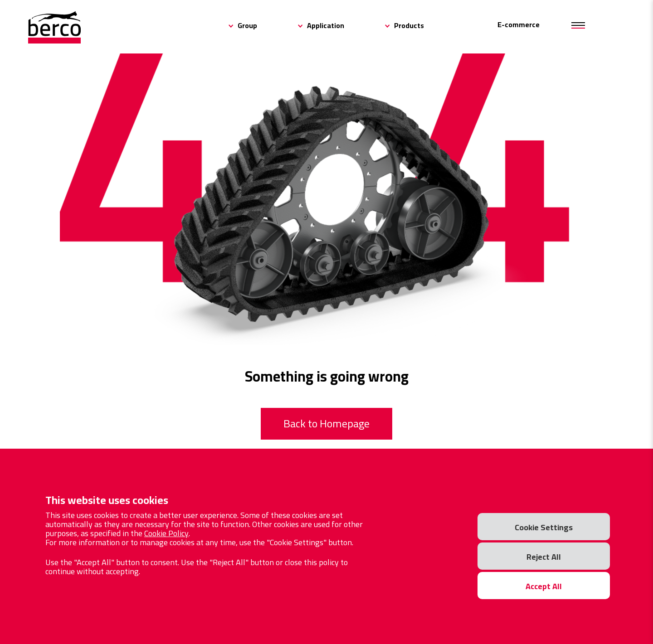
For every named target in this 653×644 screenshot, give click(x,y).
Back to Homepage (326, 424)
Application (326, 25)
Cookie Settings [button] (544, 527)
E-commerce (519, 24)
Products (409, 25)
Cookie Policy (166, 533)
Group (247, 25)
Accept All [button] (544, 586)
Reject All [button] (544, 557)
